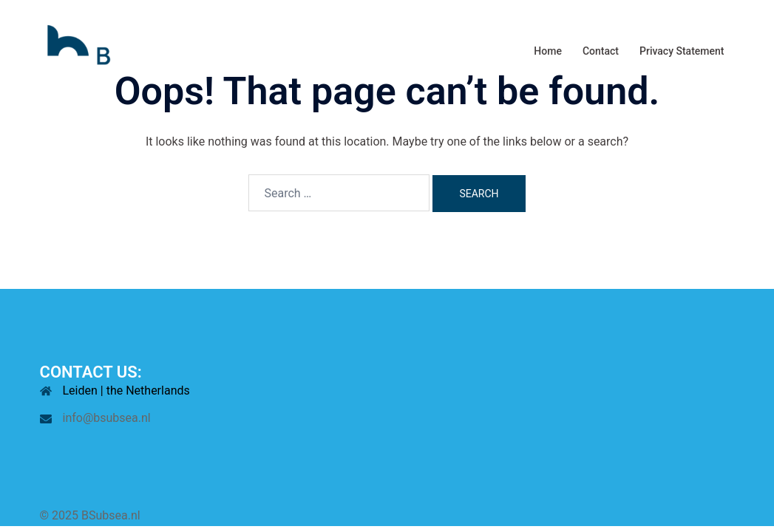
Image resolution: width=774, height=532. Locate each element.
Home (548, 51)
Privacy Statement (682, 51)
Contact (601, 51)
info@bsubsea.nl (107, 418)
